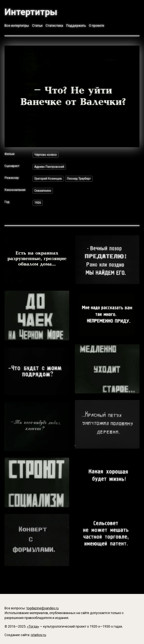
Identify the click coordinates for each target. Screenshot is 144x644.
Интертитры (31, 12)
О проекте (97, 26)
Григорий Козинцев (48, 179)
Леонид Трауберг (79, 179)
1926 (38, 203)
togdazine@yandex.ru (43, 608)
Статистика (54, 26)
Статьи (37, 26)
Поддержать (76, 26)
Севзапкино (43, 191)
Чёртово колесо (46, 155)
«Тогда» (33, 626)
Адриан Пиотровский (49, 167)
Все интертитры (17, 26)
